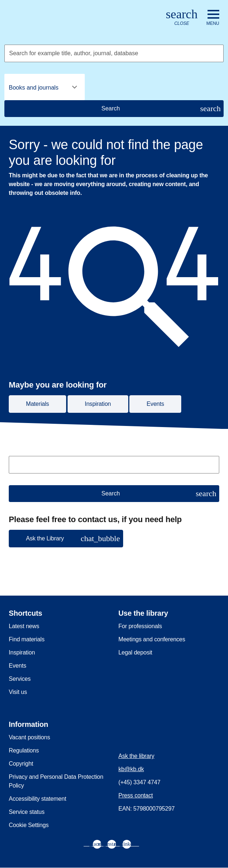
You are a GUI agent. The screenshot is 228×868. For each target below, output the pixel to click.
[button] (66, 539)
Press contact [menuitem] (136, 795)
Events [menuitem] (18, 666)
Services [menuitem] (20, 679)
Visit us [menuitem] (18, 692)
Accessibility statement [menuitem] (37, 799)
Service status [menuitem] (27, 812)
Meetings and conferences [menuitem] (152, 639)
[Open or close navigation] (213, 18)
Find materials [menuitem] (27, 639)
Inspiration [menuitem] (22, 652)
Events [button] (155, 404)
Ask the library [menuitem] (136, 756)
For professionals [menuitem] (140, 626)
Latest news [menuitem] (24, 626)
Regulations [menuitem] (24, 750)
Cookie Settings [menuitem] (29, 825)
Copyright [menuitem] (21, 764)
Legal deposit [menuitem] (135, 652)
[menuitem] (97, 844)
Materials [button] (37, 404)
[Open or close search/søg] (182, 18)
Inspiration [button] (98, 404)
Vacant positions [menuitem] (29, 737)
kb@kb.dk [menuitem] (131, 769)
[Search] (114, 109)
